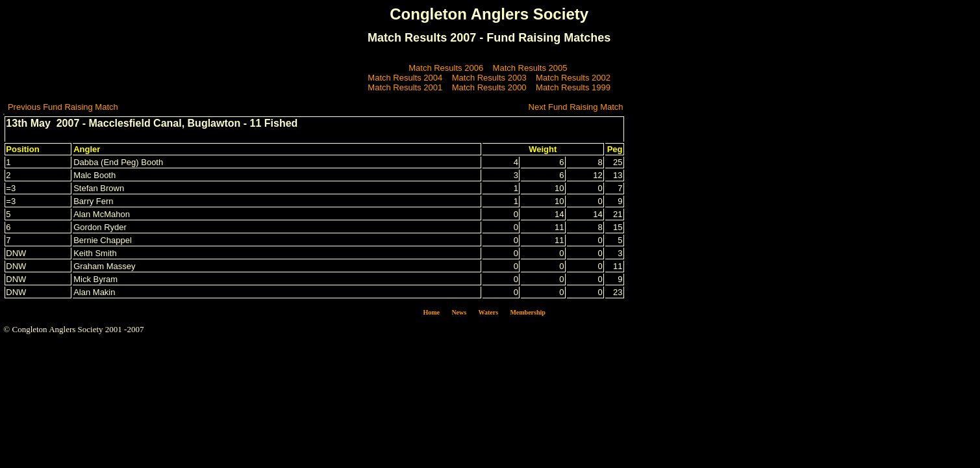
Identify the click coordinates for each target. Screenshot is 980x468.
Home (431, 312)
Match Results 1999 (573, 87)
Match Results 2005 (530, 68)
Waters (489, 312)
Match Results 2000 (489, 87)
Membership (527, 312)
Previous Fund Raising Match (63, 107)
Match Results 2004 (405, 78)
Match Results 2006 (446, 68)
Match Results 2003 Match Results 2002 (531, 78)
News (459, 312)
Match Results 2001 (405, 87)
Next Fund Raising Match (576, 107)
